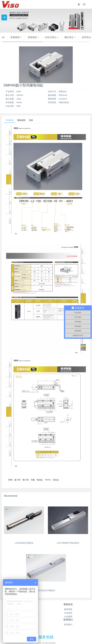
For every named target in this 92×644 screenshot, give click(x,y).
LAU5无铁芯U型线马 (24, 543)
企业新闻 (68, 617)
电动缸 (40, 480)
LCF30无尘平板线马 (46, 590)
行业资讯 (68, 613)
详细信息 (10, 120)
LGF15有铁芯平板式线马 (68, 543)
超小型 (17, 480)
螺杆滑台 (69, 37)
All (3, 37)
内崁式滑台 (51, 37)
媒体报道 (68, 609)
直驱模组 (15, 37)
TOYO (48, 480)
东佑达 (56, 480)
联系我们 (68, 620)
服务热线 (46, 637)
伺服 (33, 480)
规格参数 (21, 120)
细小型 (26, 480)
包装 (31, 120)
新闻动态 (68, 604)
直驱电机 (32, 37)
